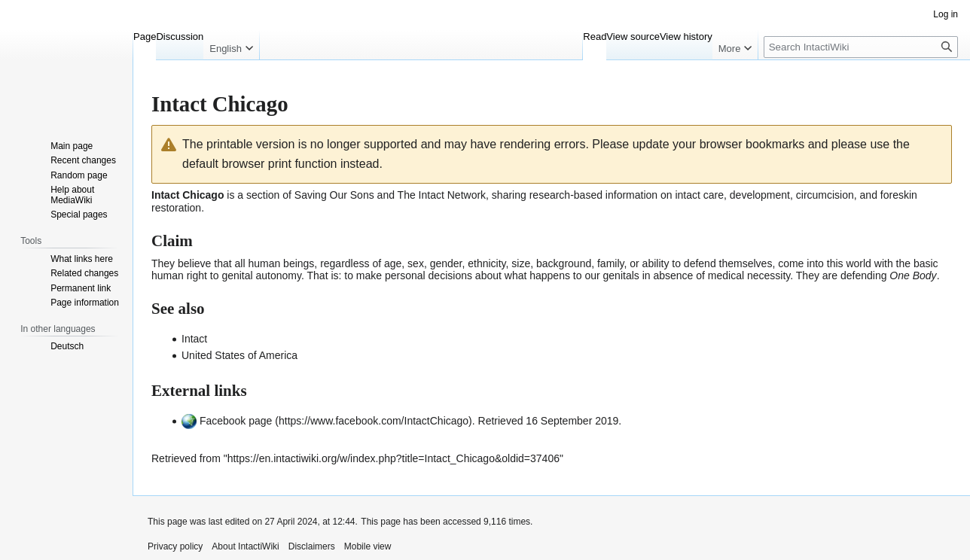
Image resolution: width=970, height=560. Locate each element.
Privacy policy (175, 546)
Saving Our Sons (334, 195)
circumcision (825, 195)
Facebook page (236, 421)
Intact (194, 339)
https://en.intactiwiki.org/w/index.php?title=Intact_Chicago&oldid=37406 (393, 458)
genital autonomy (261, 275)
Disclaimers (312, 546)
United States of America (239, 355)
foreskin (899, 195)
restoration (176, 208)
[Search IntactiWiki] (861, 47)
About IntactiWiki (245, 546)
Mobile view (368, 546)
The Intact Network (442, 195)
